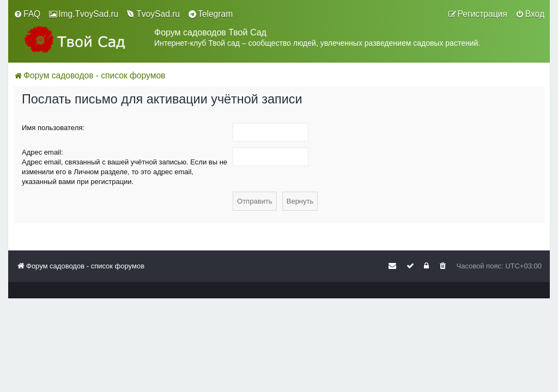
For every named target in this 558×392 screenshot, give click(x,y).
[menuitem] (27, 14)
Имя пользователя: (53, 128)
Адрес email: (43, 152)
